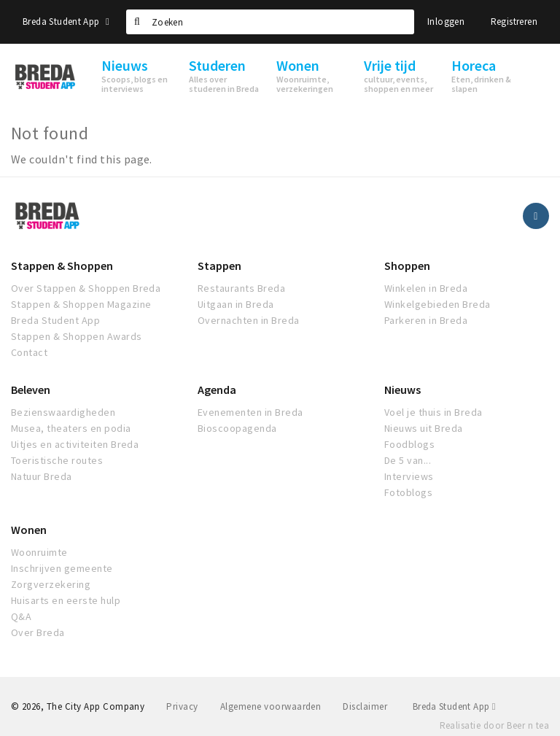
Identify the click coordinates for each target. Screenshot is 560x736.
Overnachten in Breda (249, 320)
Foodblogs (409, 444)
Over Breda (38, 632)
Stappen (219, 266)
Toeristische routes (57, 460)
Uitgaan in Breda (236, 304)
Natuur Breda (42, 476)
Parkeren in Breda (426, 320)
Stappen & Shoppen (62, 266)
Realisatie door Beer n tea (494, 725)
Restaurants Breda (241, 288)
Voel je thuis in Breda (433, 412)
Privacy (182, 706)
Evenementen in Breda (250, 412)
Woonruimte (39, 552)
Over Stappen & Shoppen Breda (86, 288)
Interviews (409, 476)
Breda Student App (66, 22)
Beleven (31, 390)
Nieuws (402, 390)
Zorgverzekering (51, 584)
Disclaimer (365, 706)
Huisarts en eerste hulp (66, 600)
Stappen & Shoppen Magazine (81, 304)
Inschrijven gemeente (62, 568)
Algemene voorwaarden (271, 706)
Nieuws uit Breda (424, 428)
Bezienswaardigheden (63, 412)
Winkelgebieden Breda (437, 304)
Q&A (21, 616)
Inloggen (446, 22)
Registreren (514, 22)
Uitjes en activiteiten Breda (75, 444)
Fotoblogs (408, 492)
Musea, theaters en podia (71, 428)
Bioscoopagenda (237, 428)
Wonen (29, 530)
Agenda (217, 390)
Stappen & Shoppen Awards (77, 336)
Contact (29, 352)
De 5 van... (408, 460)
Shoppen (407, 266)
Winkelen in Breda (426, 288)
